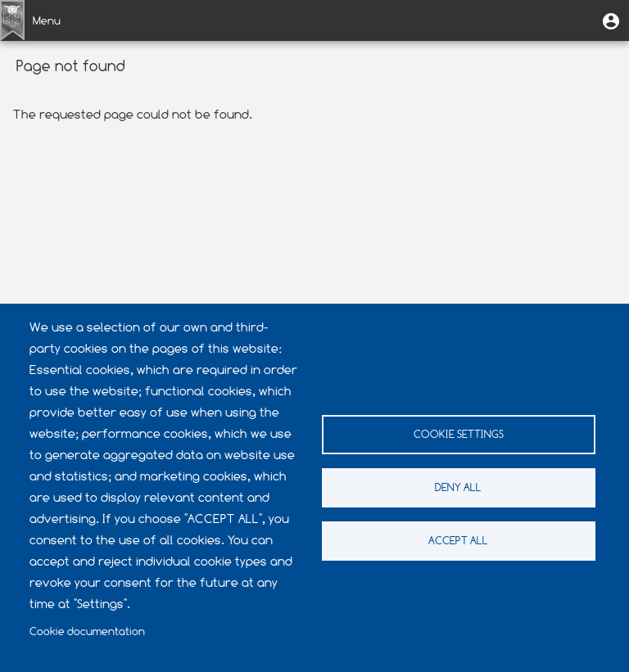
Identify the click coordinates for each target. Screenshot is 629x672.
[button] (611, 20)
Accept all (458, 541)
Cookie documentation (87, 631)
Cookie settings (459, 434)
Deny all (458, 487)
